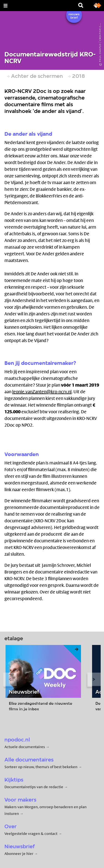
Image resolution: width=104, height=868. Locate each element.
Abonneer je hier (19, 854)
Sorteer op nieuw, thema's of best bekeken (41, 767)
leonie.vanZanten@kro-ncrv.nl (42, 392)
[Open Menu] (6, 6)
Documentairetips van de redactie (34, 787)
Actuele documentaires (25, 747)
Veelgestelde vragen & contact (31, 834)
